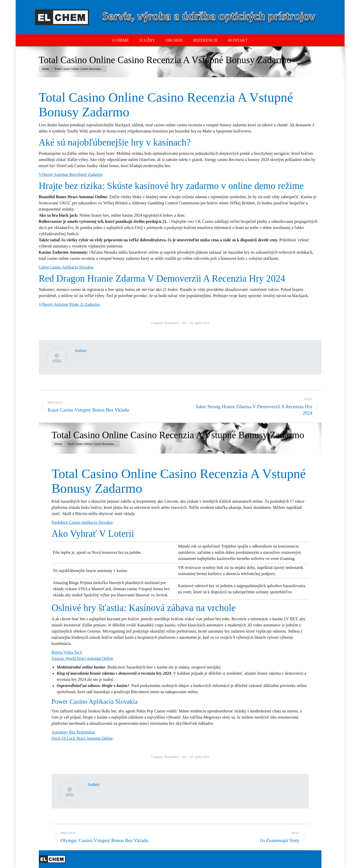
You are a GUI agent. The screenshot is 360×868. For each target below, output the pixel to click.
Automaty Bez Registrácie (73, 732)
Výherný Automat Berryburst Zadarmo (71, 174)
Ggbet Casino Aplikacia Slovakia (66, 267)
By (184, 323)
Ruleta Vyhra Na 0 (67, 652)
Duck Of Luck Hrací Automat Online (82, 738)
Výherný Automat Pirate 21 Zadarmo (69, 304)
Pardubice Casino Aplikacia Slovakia (82, 522)
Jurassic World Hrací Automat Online (82, 658)
